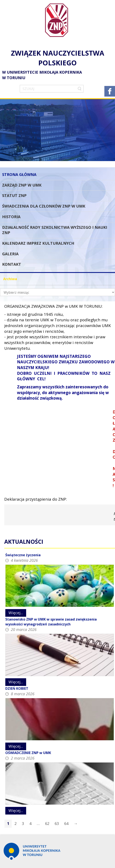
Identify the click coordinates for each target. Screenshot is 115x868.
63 (57, 823)
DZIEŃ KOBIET (17, 688)
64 (66, 823)
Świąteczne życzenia (23, 555)
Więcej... (16, 613)
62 (47, 823)
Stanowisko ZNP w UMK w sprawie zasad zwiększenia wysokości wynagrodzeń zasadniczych (51, 622)
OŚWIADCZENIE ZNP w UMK (28, 753)
